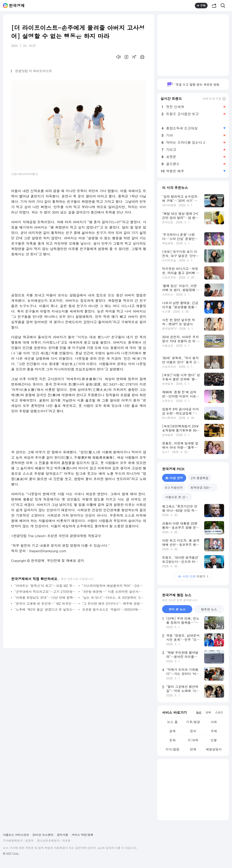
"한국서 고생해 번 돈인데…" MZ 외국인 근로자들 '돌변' (46, 603)
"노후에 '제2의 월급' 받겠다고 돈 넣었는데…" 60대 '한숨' (46, 609)
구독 (201, 6)
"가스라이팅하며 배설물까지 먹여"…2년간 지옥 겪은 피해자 (113, 586)
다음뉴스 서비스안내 (16, 835)
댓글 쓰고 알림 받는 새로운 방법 (193, 84)
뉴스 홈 (172, 722)
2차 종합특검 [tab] (200, 478)
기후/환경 (193, 722)
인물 (214, 740)
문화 (172, 740)
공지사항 (63, 835)
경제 (172, 731)
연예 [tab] (208, 712)
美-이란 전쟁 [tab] (174, 478)
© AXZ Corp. (11, 854)
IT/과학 (193, 740)
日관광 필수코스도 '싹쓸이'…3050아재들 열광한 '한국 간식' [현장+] (113, 609)
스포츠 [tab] (219, 712)
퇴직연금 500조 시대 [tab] (204, 487)
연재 (193, 749)
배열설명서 (214, 749)
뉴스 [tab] (199, 712)
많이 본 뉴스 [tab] (177, 609)
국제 (214, 731)
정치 (193, 731)
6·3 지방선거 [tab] (174, 487)
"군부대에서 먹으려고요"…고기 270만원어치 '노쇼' (46, 592)
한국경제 (17, 6)
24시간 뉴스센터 (43, 835)
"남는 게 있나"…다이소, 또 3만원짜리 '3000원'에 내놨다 (113, 598)
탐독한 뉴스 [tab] (209, 609)
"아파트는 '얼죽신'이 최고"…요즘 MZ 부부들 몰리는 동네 (46, 586)
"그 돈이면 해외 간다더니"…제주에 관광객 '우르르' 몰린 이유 (113, 603)
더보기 (193, 576)
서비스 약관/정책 (83, 835)
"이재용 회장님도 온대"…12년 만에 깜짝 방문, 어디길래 (46, 598)
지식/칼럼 (173, 749)
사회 (214, 722)
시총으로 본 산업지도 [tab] (179, 497)
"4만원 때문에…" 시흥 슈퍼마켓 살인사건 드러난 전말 (113, 592)
